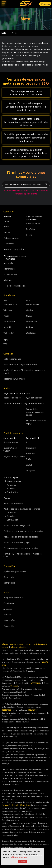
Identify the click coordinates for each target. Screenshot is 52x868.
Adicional (8, 280)
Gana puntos (9, 577)
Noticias (7, 615)
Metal (6, 227)
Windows (8, 310)
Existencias (9, 244)
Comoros (11, 485)
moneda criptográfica (14, 249)
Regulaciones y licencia (14, 456)
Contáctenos (9, 603)
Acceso (45, 4)
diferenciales (9, 269)
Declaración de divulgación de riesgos (21, 537)
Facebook (31, 453)
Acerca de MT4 (10, 304)
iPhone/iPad (9, 321)
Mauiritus (11, 489)
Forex (6, 221)
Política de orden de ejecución (17, 525)
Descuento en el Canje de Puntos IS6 (20, 364)
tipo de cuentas (33, 223)
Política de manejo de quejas (17, 542)
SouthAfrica (12, 492)
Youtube (30, 465)
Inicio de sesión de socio (15, 403)
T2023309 (14, 686)
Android (7, 327)
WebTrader (9, 333)
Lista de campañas (12, 359)
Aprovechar (9, 263)
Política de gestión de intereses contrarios (23, 531)
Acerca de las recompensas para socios (35, 412)
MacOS (7, 316)
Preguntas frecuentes (14, 598)
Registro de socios (12, 398)
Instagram (31, 448)
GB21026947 (33, 710)
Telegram (31, 470)
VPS (5, 344)
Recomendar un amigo (14, 379)
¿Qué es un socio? (34, 398)
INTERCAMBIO (10, 274)
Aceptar (23, 861)
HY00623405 (35, 683)
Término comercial (9, 644)
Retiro (29, 235)
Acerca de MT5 (33, 304)
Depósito (30, 229)
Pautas (7, 498)
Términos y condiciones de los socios (21, 548)
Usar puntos (9, 583)
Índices (7, 232)
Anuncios (8, 609)
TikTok (29, 459)
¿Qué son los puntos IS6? (15, 571)
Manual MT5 (9, 626)
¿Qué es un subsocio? (36, 403)
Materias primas (11, 238)
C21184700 (7, 710)
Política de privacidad (19, 857)
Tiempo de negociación (14, 286)
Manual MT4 (9, 620)
